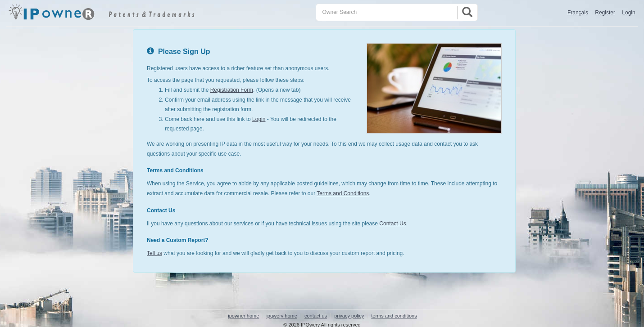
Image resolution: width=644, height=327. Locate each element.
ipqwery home (281, 316)
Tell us (154, 253)
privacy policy (349, 316)
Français (578, 13)
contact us (316, 316)
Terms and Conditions (343, 193)
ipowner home (243, 316)
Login (628, 13)
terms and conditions (394, 316)
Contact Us (392, 224)
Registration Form (232, 90)
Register (605, 13)
